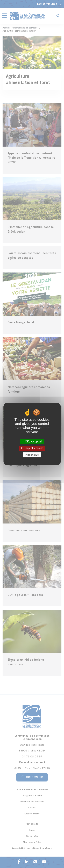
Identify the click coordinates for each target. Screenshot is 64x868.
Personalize (32, 455)
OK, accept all (32, 442)
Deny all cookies (32, 448)
